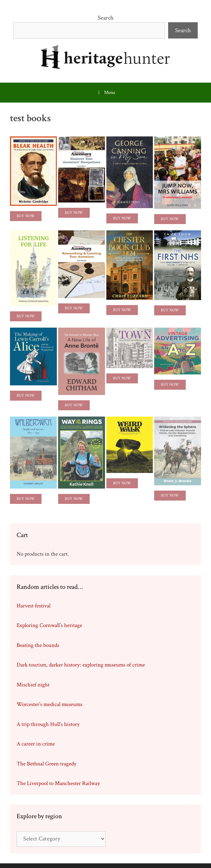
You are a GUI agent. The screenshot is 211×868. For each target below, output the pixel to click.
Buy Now (26, 216)
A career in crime (36, 744)
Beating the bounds (38, 645)
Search (105, 18)
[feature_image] (33, 170)
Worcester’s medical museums (50, 704)
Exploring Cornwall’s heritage (49, 625)
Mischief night (33, 685)
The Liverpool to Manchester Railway (58, 783)
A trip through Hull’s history (48, 724)
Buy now (122, 310)
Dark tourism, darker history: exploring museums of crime (81, 665)
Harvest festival (34, 606)
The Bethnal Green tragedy (47, 764)
